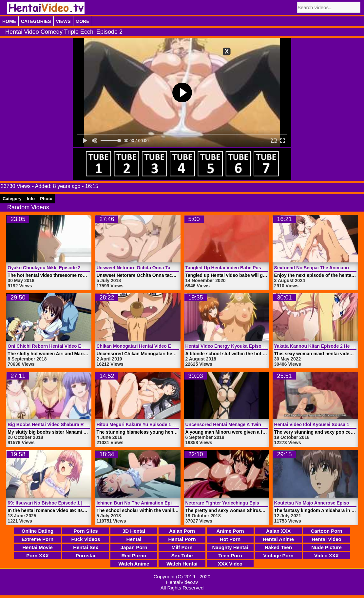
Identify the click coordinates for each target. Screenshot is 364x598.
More (83, 21)
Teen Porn (230, 556)
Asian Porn (182, 531)
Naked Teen (278, 547)
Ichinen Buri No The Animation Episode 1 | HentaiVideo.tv (159, 503)
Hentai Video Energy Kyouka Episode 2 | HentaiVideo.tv (246, 346)
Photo (46, 199)
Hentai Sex (86, 547)
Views (63, 21)
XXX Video (230, 564)
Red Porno (134, 556)
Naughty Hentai (230, 547)
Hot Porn (230, 539)
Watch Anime (134, 564)
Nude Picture (326, 547)
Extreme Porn (38, 539)
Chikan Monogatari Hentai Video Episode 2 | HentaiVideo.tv (161, 346)
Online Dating (38, 531)
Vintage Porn (278, 556)
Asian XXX (278, 531)
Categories (36, 21)
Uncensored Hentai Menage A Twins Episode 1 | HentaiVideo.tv (254, 424)
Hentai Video (326, 539)
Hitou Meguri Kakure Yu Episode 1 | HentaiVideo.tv (151, 424)
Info (31, 199)
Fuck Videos (86, 539)
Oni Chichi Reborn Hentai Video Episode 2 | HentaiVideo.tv (71, 346)
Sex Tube (182, 556)
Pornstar (86, 556)
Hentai (134, 539)
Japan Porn (134, 547)
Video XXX (326, 556)
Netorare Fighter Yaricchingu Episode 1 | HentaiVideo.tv (246, 503)
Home (9, 21)
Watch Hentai (182, 564)
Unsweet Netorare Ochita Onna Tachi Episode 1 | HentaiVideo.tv (166, 268)
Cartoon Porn (327, 531)
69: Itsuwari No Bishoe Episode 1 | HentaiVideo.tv (61, 503)
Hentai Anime (278, 539)
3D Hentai (134, 531)
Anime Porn (230, 531)
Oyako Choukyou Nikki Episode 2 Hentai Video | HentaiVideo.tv (76, 268)
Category (12, 199)
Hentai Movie (38, 547)
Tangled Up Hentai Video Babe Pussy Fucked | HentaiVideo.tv (252, 268)
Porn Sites (86, 531)
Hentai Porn (182, 539)
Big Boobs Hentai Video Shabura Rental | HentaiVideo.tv (69, 424)
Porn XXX (37, 556)
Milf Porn (182, 547)
